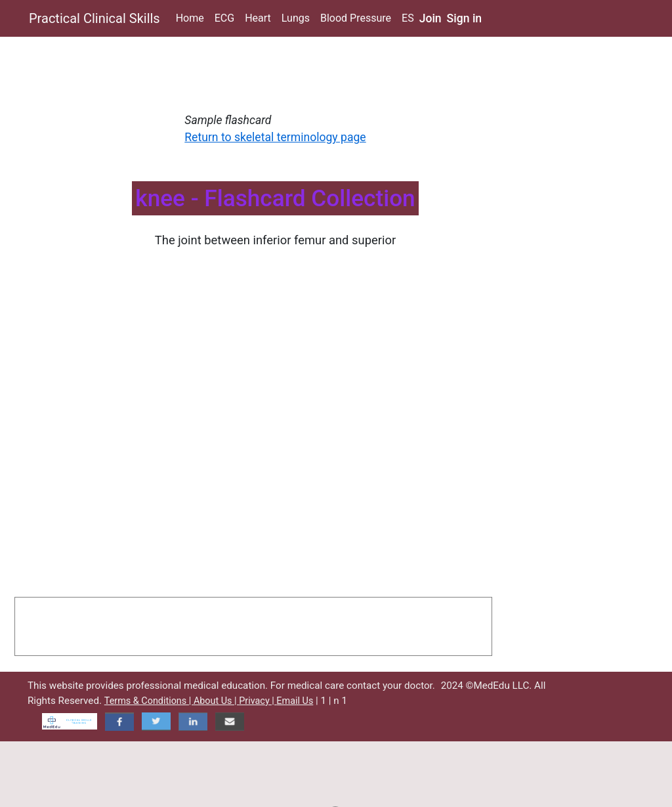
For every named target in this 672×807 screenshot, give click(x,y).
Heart (258, 18)
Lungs (296, 18)
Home (190, 18)
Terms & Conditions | (149, 701)
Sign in (465, 18)
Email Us (295, 701)
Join (430, 18)
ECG (224, 18)
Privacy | (258, 701)
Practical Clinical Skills (94, 18)
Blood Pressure (356, 18)
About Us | (216, 701)
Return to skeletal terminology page (275, 137)
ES (408, 18)
